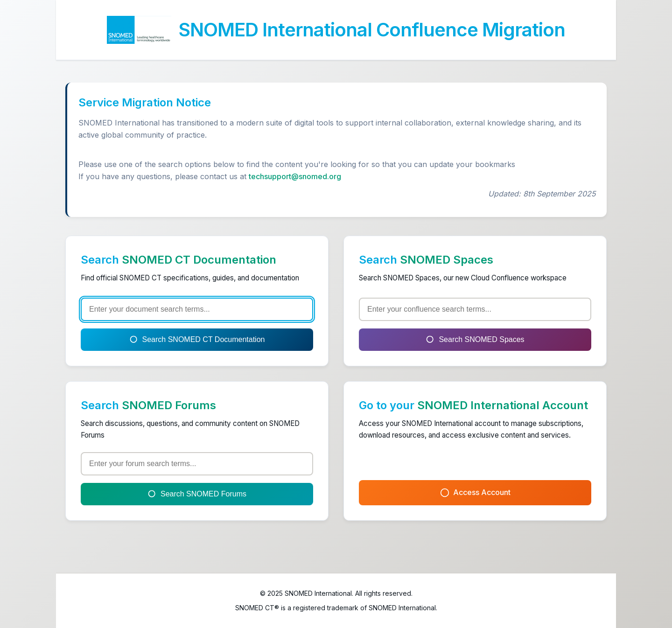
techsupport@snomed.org (295, 176)
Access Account (475, 492)
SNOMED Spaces (447, 260)
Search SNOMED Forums (197, 494)
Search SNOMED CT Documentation (197, 340)
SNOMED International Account (503, 405)
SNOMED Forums (169, 405)
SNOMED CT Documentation (199, 260)
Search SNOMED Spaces (475, 340)
